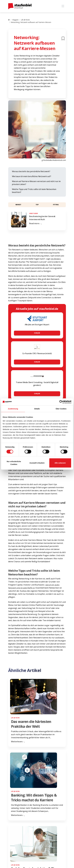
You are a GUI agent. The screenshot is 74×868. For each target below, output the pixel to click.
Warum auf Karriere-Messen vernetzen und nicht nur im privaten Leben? (36, 183)
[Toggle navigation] (63, 6)
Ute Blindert (56, 259)
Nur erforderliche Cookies (14, 463)
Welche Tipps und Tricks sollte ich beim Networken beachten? (34, 191)
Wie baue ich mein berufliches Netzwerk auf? (32, 176)
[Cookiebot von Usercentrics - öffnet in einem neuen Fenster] (61, 402)
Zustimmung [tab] (13, 409)
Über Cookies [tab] (61, 409)
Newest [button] (18, 205)
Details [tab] (37, 409)
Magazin (15, 20)
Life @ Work (25, 20)
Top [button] (37, 205)
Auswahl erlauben (37, 463)
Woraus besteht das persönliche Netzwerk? (31, 171)
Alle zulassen (60, 463)
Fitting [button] (56, 205)
